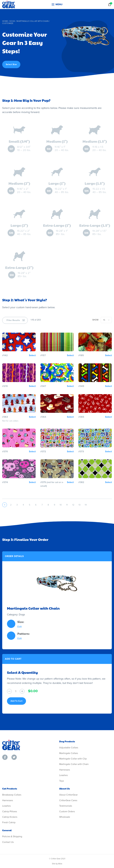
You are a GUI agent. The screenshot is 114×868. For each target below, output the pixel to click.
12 (73, 505)
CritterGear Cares (68, 800)
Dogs (12, 21)
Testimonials (66, 806)
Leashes (63, 775)
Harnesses (65, 770)
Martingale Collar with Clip (73, 759)
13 (79, 505)
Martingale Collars (69, 753)
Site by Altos (57, 864)
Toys (62, 781)
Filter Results (13, 320)
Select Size (11, 64)
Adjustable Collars (69, 748)
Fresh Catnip (9, 822)
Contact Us (8, 842)
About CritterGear (68, 795)
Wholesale (65, 817)
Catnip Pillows (10, 812)
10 (61, 505)
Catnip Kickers (10, 817)
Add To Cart (16, 701)
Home (5, 21)
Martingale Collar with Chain (33, 21)
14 (86, 505)
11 (67, 505)
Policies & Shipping (12, 836)
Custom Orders (67, 812)
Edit (20, 627)
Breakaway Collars (12, 795)
